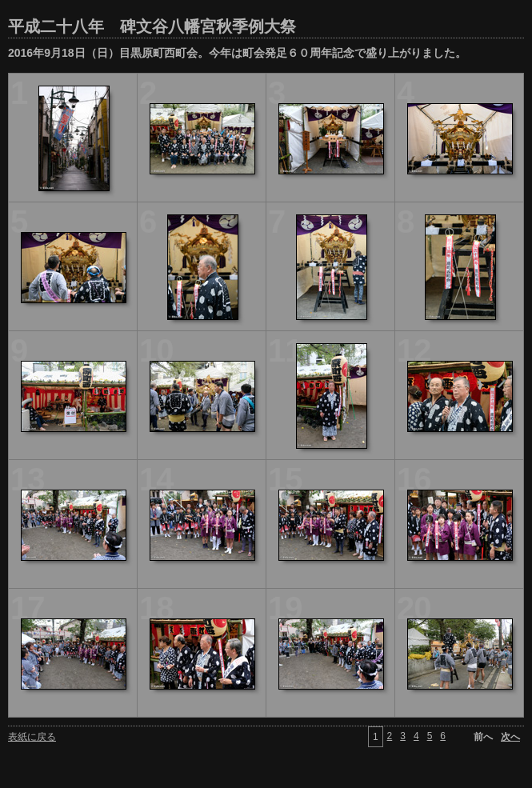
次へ (510, 737)
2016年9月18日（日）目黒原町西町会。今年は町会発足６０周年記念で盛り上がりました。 (237, 53)
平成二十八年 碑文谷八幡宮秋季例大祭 (152, 26)
